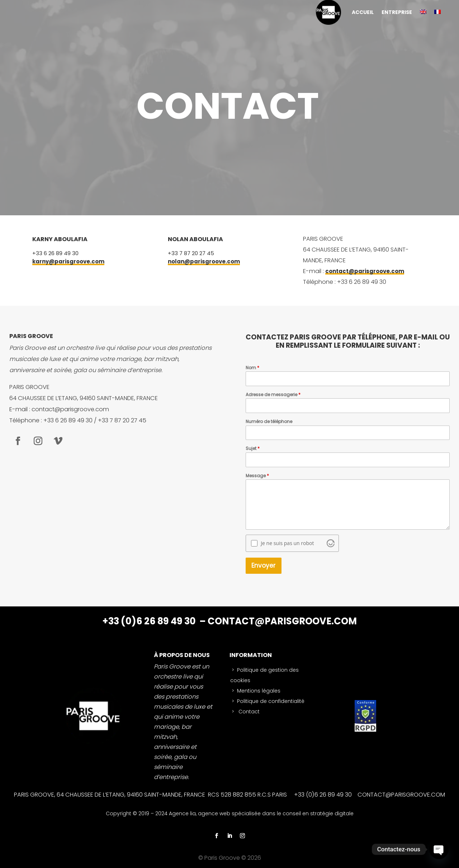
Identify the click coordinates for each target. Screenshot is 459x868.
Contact (248, 712)
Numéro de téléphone (269, 421)
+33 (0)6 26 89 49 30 (150, 621)
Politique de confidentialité (271, 701)
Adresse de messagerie (273, 395)
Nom (252, 368)
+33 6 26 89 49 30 (55, 253)
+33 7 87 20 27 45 (191, 253)
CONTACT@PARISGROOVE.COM (282, 621)
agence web (215, 813)
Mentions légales (259, 691)
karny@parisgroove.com (68, 261)
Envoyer (263, 566)
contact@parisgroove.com (365, 271)
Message (257, 476)
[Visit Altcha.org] (331, 543)
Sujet (253, 448)
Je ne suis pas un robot (287, 543)
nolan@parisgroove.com (204, 261)
